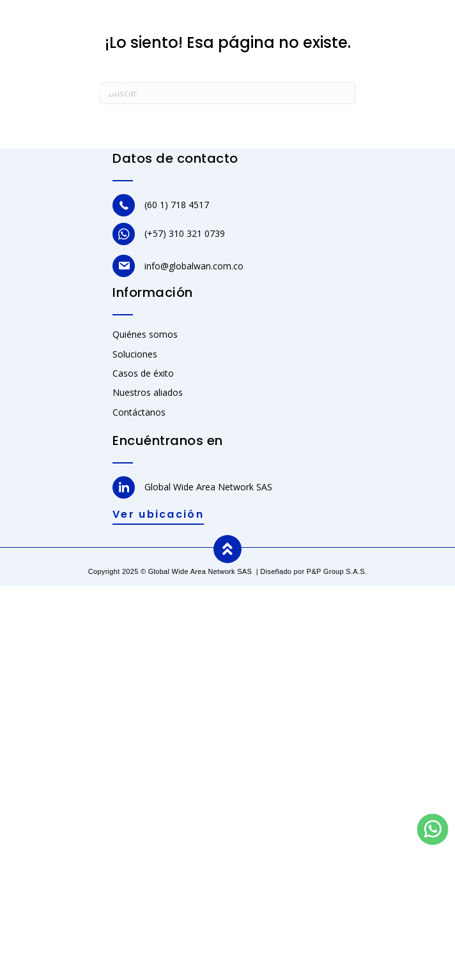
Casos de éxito (143, 373)
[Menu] (428, 42)
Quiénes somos (145, 334)
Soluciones (135, 354)
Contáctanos (139, 412)
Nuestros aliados (148, 392)
